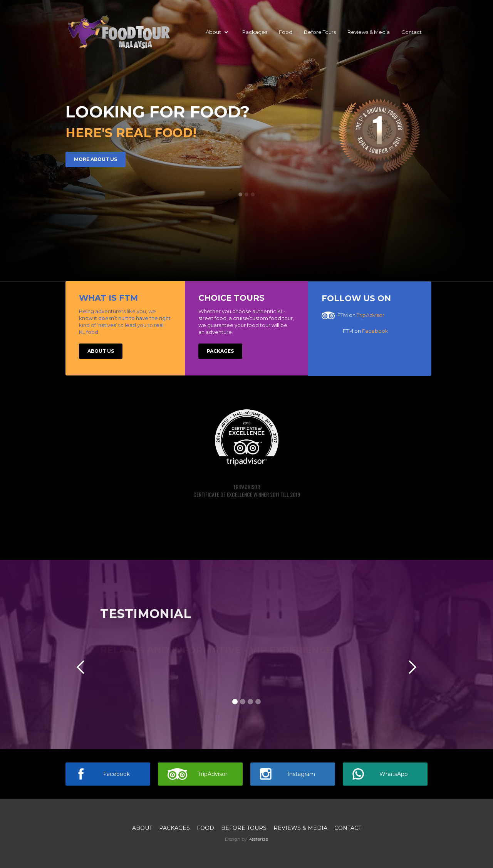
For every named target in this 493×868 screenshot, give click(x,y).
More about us (96, 160)
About (142, 828)
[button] (217, 32)
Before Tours (320, 32)
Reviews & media (300, 828)
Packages (255, 32)
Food (286, 32)
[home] (118, 32)
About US (101, 351)
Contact (412, 32)
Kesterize (258, 839)
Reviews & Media (369, 32)
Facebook (375, 331)
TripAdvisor (371, 315)
